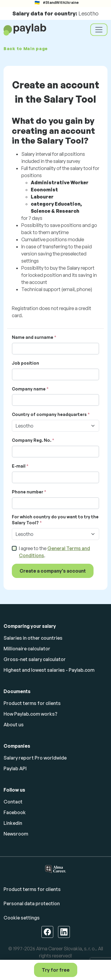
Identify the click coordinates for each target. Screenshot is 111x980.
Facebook (15, 812)
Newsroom (16, 834)
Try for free (56, 970)
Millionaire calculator (27, 649)
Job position (25, 363)
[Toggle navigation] (99, 30)
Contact (13, 802)
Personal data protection (32, 903)
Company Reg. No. (32, 440)
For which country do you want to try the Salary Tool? (55, 520)
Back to (26, 49)
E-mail (19, 466)
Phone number (28, 492)
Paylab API (15, 768)
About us (14, 725)
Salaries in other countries (33, 638)
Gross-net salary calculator (35, 659)
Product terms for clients (32, 703)
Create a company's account (53, 571)
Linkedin (13, 823)
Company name (29, 389)
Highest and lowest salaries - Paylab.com (49, 670)
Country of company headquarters (49, 414)
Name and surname (33, 337)
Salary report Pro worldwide (35, 758)
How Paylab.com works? (30, 714)
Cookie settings (22, 918)
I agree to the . (54, 552)
